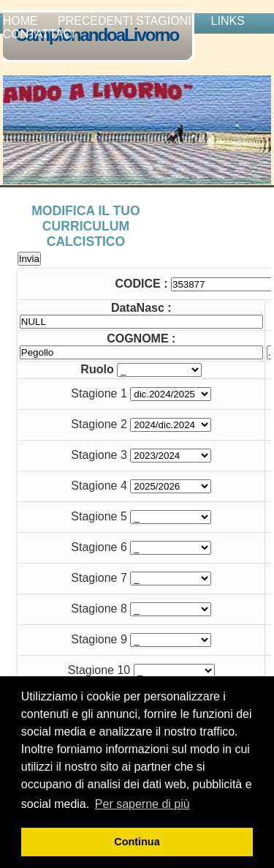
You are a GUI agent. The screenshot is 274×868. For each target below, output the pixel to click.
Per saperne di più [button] (142, 804)
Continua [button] (137, 842)
